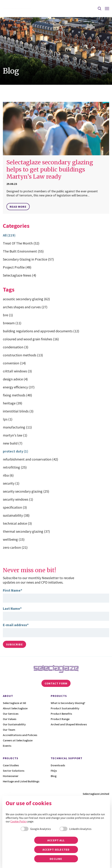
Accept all (56, 840)
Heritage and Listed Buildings (21, 781)
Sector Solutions (14, 771)
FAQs (54, 771)
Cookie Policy (19, 821)
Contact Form (56, 683)
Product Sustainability (65, 708)
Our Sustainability (14, 724)
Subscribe (14, 644)
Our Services (11, 714)
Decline (56, 859)
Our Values (10, 719)
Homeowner (11, 776)
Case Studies (11, 765)
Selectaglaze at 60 (14, 703)
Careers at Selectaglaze (18, 740)
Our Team (9, 730)
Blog (54, 776)
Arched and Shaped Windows (69, 724)
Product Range (60, 719)
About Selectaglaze (15, 708)
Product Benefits (61, 714)
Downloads (58, 765)
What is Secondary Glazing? (68, 703)
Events (7, 746)
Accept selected (56, 849)
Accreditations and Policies (20, 735)
